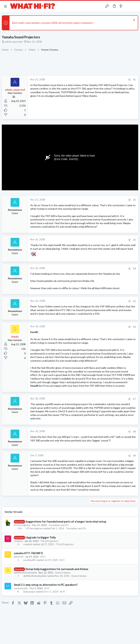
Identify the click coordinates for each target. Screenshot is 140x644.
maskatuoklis (21, 588)
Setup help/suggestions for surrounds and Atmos (57, 569)
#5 (135, 301)
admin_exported (13, 42)
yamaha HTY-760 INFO (28, 553)
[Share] (129, 80)
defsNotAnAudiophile (25, 573)
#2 (135, 200)
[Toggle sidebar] (128, 6)
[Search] (135, 6)
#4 (135, 268)
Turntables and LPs (59, 525)
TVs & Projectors (49, 541)
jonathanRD (30, 560)
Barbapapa (29, 592)
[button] (5, 6)
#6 (135, 327)
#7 (135, 399)
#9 (135, 456)
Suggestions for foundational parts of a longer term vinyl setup (66, 521)
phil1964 (19, 557)
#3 (135, 240)
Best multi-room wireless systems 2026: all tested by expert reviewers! (53, 23)
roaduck (18, 541)
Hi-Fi (43, 557)
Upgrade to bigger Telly (41, 537)
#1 (135, 80)
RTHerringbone (22, 525)
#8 (135, 432)
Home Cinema (63, 573)
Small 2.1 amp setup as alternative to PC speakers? (46, 585)
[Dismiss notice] (134, 20)
